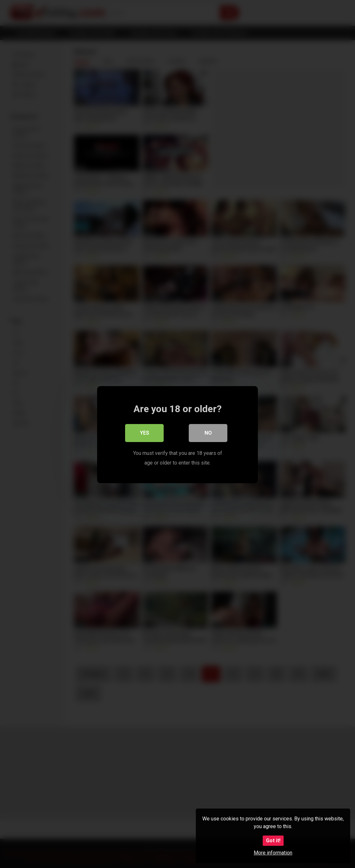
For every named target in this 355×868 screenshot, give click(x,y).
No (208, 432)
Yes (145, 432)
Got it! (273, 841)
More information (273, 853)
